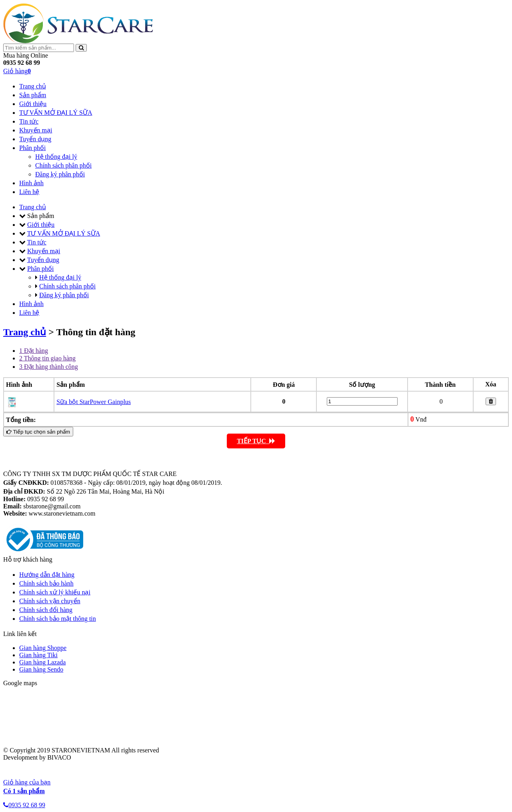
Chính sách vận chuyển (50, 601)
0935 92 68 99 (24, 805)
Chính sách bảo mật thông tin (58, 619)
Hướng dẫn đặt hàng (47, 575)
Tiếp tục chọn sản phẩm (38, 432)
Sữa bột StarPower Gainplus (94, 402)
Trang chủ (33, 86)
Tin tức (29, 121)
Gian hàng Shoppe (43, 648)
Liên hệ (29, 192)
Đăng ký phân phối (60, 174)
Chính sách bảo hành (46, 583)
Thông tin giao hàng (47, 358)
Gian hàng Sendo (41, 669)
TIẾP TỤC (256, 441)
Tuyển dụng (35, 139)
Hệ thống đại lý (56, 157)
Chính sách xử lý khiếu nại (55, 592)
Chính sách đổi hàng (46, 610)
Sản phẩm (33, 95)
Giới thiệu (33, 104)
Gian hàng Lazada (42, 662)
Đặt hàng (34, 351)
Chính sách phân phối (63, 165)
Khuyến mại (36, 130)
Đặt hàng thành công (49, 367)
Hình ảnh (31, 183)
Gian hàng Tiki (38, 655)
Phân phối (32, 148)
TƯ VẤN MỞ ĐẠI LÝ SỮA (56, 113)
